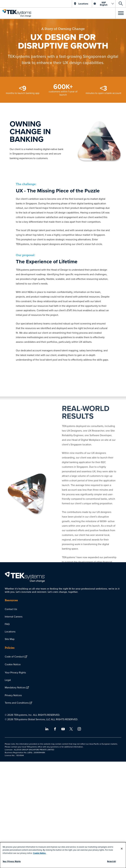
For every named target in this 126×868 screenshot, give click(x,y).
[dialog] (63, 855)
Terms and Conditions (17, 703)
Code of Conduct (14, 656)
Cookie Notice (13, 664)
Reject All (111, 861)
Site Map (10, 639)
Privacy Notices (13, 695)
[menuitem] (63, 609)
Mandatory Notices (15, 687)
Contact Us (11, 609)
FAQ (7, 624)
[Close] (122, 849)
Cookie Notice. (40, 853)
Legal (8, 680)
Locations (10, 631)
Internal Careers (14, 617)
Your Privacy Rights (15, 672)
